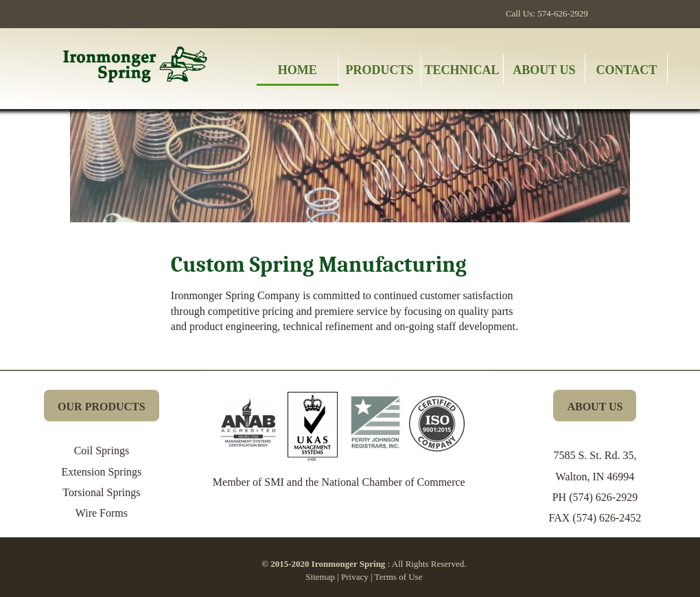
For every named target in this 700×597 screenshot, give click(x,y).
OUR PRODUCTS (102, 407)
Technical (462, 70)
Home (297, 70)
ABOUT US (595, 407)
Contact (627, 70)
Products (380, 70)
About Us (544, 70)
